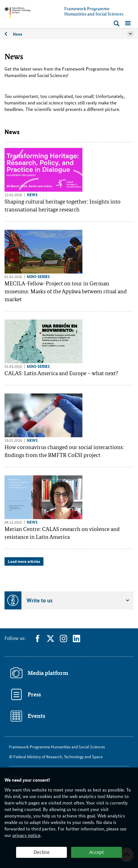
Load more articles (24, 561)
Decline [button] (42, 852)
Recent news (9, 35)
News (18, 34)
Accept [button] (97, 852)
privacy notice (26, 835)
